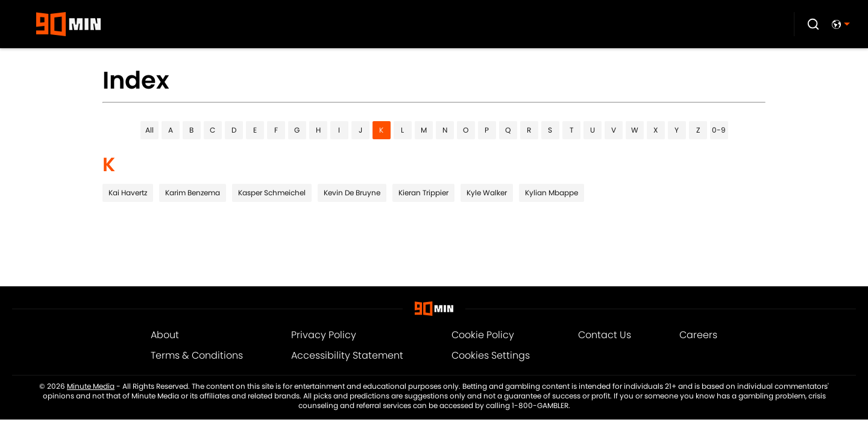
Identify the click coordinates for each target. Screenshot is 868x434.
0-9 (719, 130)
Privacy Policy (324, 335)
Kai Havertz (128, 193)
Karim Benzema (193, 193)
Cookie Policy (483, 335)
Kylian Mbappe (552, 193)
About (165, 335)
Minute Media (91, 386)
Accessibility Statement (347, 355)
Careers (698, 335)
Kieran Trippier (423, 193)
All (149, 130)
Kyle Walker (487, 193)
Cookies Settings (491, 355)
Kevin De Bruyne (352, 193)
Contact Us (605, 335)
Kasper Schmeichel (272, 193)
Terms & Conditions (197, 355)
